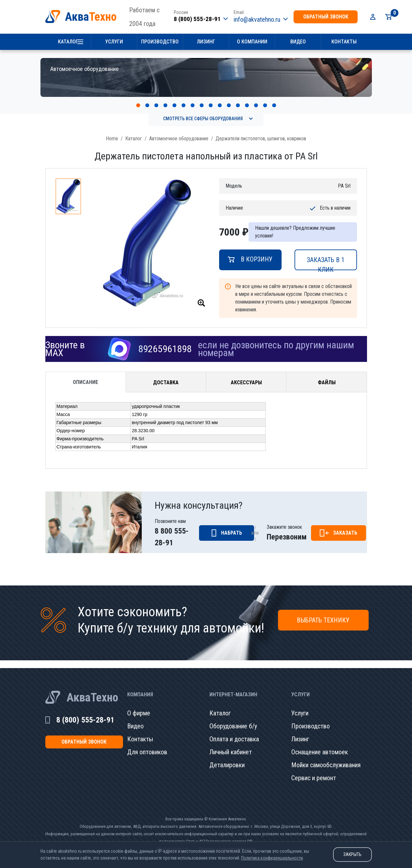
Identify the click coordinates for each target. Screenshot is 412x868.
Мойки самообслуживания (326, 758)
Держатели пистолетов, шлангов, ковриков (261, 131)
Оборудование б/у (233, 719)
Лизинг (206, 42)
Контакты (344, 42)
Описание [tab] (85, 375)
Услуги (114, 42)
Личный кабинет (231, 745)
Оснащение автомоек (320, 745)
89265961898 (165, 342)
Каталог (68, 42)
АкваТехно (92, 690)
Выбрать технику (323, 613)
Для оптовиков (147, 745)
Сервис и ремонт (314, 771)
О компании (252, 42)
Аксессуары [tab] (246, 375)
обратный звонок (326, 17)
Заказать (345, 526)
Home (112, 131)
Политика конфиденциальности (272, 858)
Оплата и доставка (234, 732)
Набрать (232, 526)
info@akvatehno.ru (257, 19)
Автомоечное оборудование (179, 131)
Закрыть (352, 854)
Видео (298, 42)
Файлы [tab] (327, 375)
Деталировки (227, 758)
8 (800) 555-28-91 (197, 19)
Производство (160, 42)
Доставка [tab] (166, 375)
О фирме (139, 706)
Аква (91, 17)
